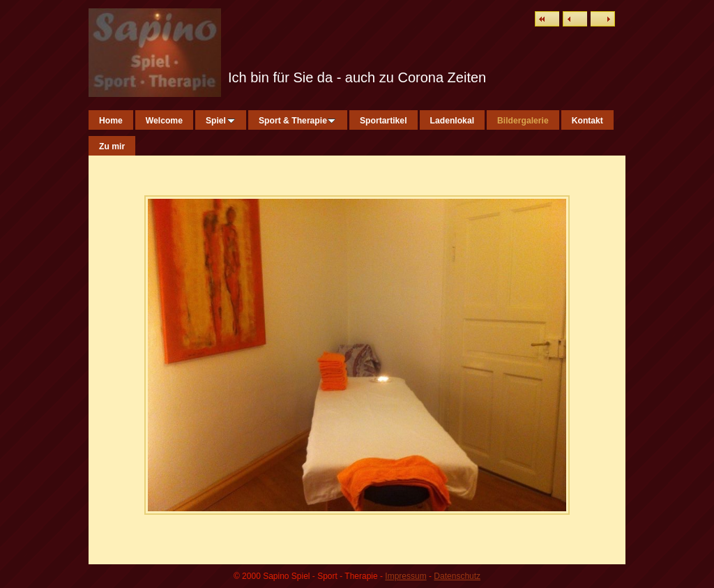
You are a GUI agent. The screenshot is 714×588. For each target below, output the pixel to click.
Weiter (603, 19)
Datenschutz (457, 576)
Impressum (405, 576)
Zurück (575, 19)
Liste (547, 19)
